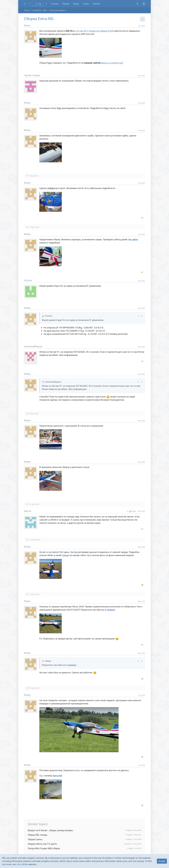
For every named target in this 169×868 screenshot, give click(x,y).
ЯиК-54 (28, 511)
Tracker (55, 4)
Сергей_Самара (32, 75)
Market (96, 4)
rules (19, 864)
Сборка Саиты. (35, 839)
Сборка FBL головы (37, 835)
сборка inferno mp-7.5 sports (42, 844)
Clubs (86, 4)
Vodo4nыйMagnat (33, 346)
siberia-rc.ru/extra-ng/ (111, 63)
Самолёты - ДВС (40, 10)
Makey (27, 25)
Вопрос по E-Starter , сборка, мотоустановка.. (51, 830)
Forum (66, 4)
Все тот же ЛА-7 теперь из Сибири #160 (92, 31)
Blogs (76, 4)
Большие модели (57, 10)
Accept (162, 861)
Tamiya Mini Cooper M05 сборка (44, 848)
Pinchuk (28, 280)
